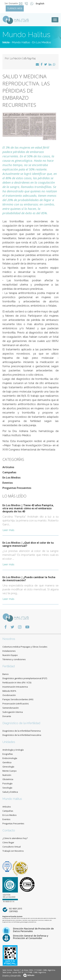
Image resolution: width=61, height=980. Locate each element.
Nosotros (9, 639)
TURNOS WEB (15, 8)
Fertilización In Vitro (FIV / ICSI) (17, 682)
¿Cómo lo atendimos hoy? (15, 838)
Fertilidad (9, 666)
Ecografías (8, 754)
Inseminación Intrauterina (15, 687)
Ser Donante (11, 3)
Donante (7, 716)
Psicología (7, 783)
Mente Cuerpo (10, 771)
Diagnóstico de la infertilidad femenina (22, 731)
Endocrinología (10, 758)
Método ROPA (9, 691)
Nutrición (7, 775)
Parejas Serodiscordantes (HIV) (18, 699)
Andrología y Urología (13, 750)
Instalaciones (9, 651)
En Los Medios (42, 42)
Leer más (8, 530)
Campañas (9, 472)
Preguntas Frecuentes (17, 488)
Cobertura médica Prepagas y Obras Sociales (25, 647)
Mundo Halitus (21, 42)
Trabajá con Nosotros (13, 851)
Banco (6, 674)
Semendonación (11, 708)
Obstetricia (8, 779)
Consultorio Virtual (12, 847)
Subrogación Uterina (13, 712)
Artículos (8, 467)
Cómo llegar (8, 842)
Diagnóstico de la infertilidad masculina (22, 735)
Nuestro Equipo (10, 655)
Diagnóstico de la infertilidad (21, 723)
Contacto (9, 830)
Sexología (7, 788)
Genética (7, 762)
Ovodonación (9, 695)
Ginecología (8, 767)
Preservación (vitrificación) (15, 704)
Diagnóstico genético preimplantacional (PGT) (25, 678)
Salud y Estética (10, 792)
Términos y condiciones (14, 659)
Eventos (8, 483)
